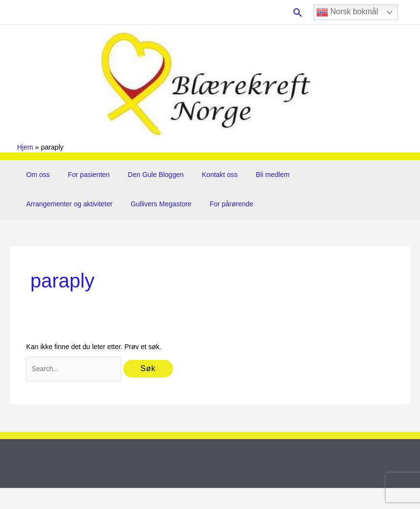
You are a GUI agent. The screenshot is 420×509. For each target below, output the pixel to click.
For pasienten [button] (82, 175)
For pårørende (121, 204)
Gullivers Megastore (55, 204)
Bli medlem (253, 175)
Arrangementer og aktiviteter (327, 175)
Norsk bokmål (347, 12)
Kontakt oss (204, 175)
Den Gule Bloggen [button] (145, 175)
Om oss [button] (36, 175)
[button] (298, 12)
